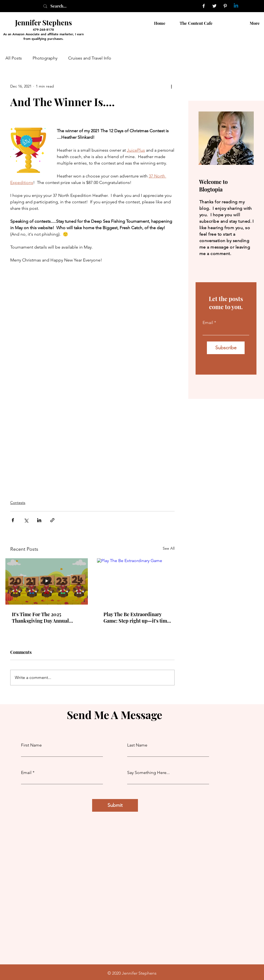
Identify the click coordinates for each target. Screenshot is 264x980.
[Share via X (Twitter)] (26, 520)
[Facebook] (204, 6)
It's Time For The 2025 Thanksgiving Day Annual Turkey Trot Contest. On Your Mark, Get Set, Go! (44, 618)
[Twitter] (214, 6)
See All (169, 548)
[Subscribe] (226, 348)
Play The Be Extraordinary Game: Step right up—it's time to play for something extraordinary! (136, 618)
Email (208, 323)
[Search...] (64, 6)
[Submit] (115, 805)
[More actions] (171, 86)
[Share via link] (52, 520)
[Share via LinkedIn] (39, 520)
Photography (45, 58)
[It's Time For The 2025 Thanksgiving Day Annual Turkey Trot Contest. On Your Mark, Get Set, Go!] (47, 581)
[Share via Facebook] (13, 520)
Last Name (137, 745)
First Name (31, 745)
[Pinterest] (225, 6)
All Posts (14, 58)
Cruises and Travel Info (90, 58)
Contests (18, 503)
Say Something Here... (148, 773)
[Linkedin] (236, 6)
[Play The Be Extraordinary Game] (138, 581)
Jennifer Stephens (44, 22)
